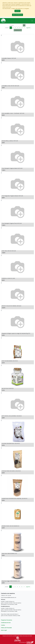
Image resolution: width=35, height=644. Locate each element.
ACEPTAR (17, 11)
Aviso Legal (4, 630)
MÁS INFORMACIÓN (17, 15)
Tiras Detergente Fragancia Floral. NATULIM (12, 223)
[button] (18, 30)
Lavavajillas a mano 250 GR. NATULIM (10, 86)
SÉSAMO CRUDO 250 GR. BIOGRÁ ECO (11, 526)
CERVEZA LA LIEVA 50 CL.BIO (8, 278)
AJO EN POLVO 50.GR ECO (8, 388)
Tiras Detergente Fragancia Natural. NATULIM (12, 168)
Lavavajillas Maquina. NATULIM (9, 58)
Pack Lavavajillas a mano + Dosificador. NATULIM (13, 113)
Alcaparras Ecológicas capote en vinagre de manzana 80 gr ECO (16, 333)
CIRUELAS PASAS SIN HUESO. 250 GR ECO (11, 471)
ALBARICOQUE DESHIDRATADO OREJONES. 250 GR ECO (15, 498)
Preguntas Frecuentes (7, 620)
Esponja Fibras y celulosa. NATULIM (10, 141)
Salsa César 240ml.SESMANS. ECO (9, 553)
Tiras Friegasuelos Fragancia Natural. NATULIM (12, 196)
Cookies (3, 625)
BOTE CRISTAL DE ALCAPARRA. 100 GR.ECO (12, 416)
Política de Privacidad (6, 628)
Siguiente (28, 28)
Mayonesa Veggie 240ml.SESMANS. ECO (11, 581)
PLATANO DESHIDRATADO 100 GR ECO (11, 443)
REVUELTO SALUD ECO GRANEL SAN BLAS (12, 306)
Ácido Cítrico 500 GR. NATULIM (9, 251)
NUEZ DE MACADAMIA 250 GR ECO (10, 361)
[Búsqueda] (24, 25)
